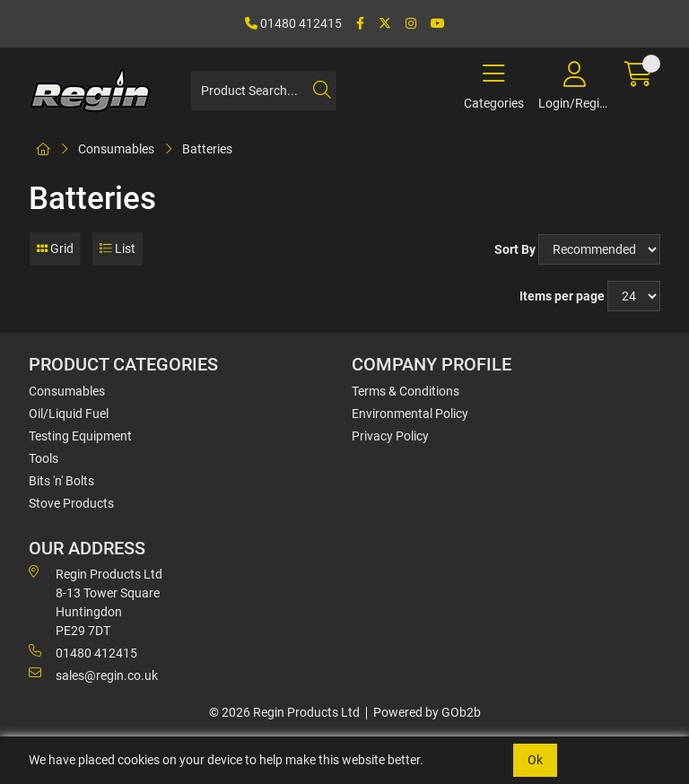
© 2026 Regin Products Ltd (284, 712)
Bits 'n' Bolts (61, 481)
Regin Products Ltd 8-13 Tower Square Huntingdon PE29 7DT (96, 601)
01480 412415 (293, 23)
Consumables (116, 149)
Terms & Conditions (406, 391)
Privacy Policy (390, 436)
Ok (535, 760)
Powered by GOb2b (427, 712)
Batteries (207, 149)
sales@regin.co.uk (93, 675)
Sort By (515, 249)
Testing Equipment (80, 436)
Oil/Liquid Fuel (69, 414)
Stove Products (71, 503)
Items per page (562, 296)
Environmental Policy (410, 414)
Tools (44, 458)
